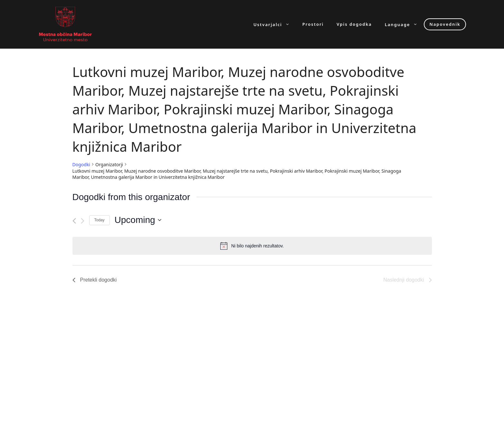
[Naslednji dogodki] (83, 221)
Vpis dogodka (354, 24)
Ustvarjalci (275, 24)
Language (404, 24)
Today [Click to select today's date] (100, 220)
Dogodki (81, 164)
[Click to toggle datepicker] (138, 220)
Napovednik (445, 24)
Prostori (313, 24)
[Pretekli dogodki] (74, 221)
